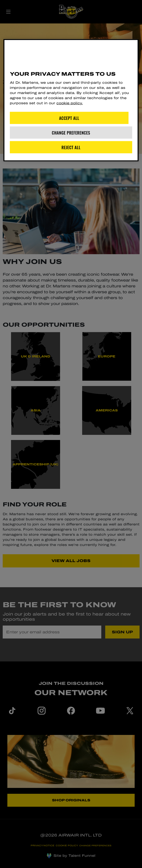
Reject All (71, 147)
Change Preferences (71, 132)
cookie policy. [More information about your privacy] (70, 103)
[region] (71, 100)
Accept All (69, 118)
